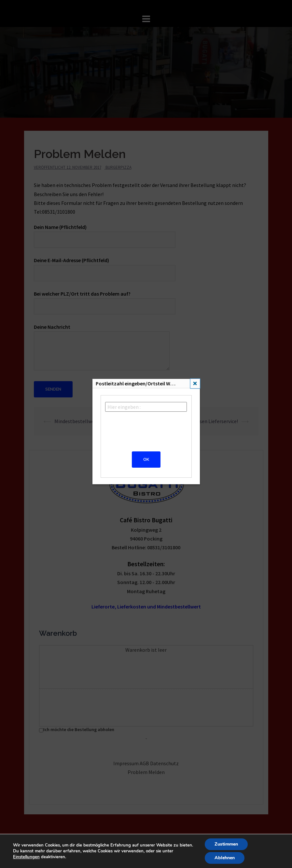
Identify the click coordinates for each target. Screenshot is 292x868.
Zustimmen (226, 844)
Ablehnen (225, 858)
